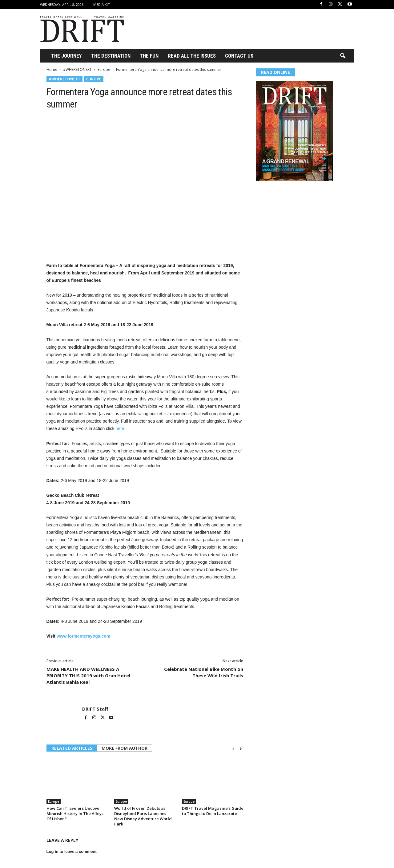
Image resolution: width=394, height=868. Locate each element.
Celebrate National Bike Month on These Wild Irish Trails (204, 672)
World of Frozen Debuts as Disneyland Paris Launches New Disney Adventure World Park (143, 816)
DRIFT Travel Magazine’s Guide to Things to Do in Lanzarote (213, 811)
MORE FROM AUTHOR (125, 748)
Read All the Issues (192, 56)
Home (52, 69)
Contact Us (239, 56)
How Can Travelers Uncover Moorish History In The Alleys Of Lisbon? (75, 813)
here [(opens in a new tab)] (120, 428)
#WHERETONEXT (77, 69)
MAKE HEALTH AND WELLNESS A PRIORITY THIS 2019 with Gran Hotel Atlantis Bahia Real (88, 675)
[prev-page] (233, 749)
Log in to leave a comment (72, 852)
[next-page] (241, 749)
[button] (343, 56)
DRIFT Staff (95, 709)
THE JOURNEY (66, 56)
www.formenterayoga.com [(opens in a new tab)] (84, 636)
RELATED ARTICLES (72, 748)
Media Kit (102, 4)
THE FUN (149, 56)
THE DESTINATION (111, 56)
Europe (104, 69)
